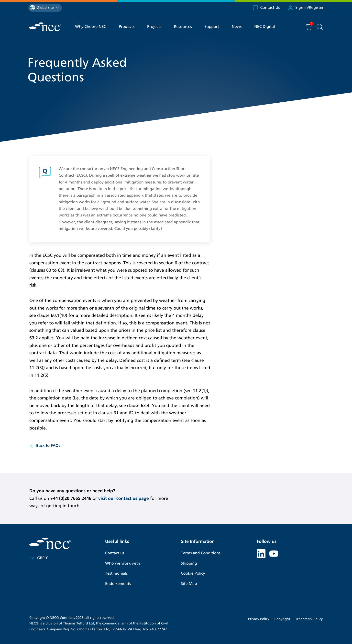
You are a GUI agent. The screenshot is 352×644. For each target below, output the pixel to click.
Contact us (115, 553)
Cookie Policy (193, 574)
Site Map (189, 584)
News (237, 27)
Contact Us (266, 8)
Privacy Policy (259, 619)
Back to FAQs (45, 446)
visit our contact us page (124, 498)
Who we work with (123, 563)
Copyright (282, 619)
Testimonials (116, 574)
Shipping (189, 563)
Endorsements (118, 584)
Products (127, 27)
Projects (154, 27)
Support (212, 27)
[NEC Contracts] (45, 27)
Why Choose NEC (91, 27)
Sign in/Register (306, 8)
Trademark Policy (309, 619)
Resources (183, 27)
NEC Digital (264, 27)
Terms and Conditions (201, 553)
